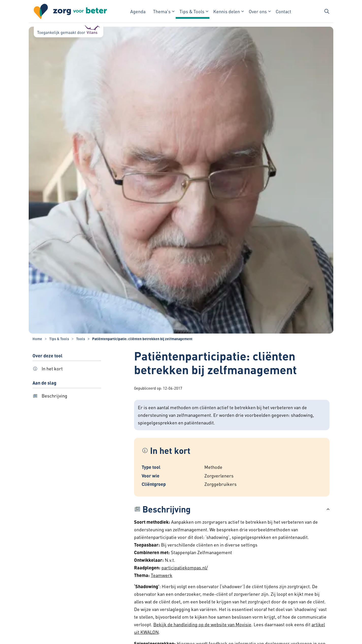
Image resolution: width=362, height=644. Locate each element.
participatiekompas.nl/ (185, 567)
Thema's (162, 11)
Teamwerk (162, 575)
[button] (232, 509)
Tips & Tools (192, 11)
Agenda (138, 11)
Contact (283, 11)
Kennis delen (227, 11)
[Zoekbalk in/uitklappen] (327, 11)
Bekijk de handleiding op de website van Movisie (202, 624)
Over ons (258, 11)
